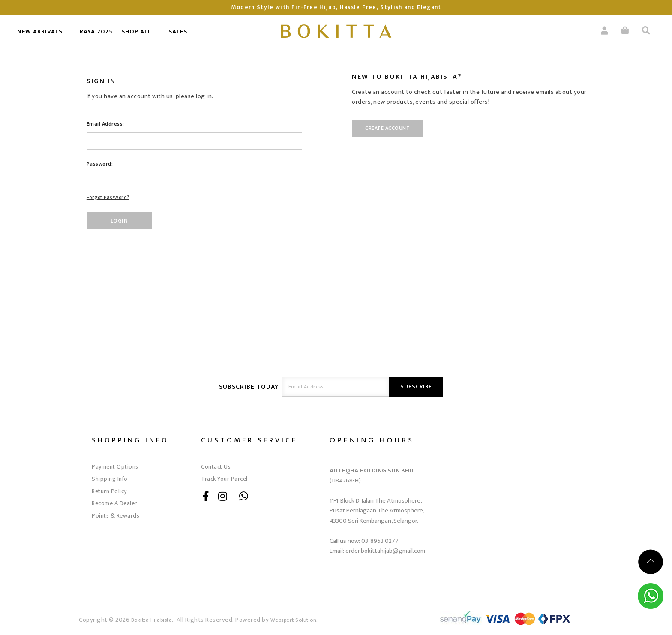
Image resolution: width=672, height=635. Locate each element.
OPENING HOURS (372, 440)
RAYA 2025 (96, 32)
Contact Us (216, 467)
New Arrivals (40, 32)
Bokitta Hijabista (152, 620)
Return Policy (109, 491)
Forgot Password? (108, 197)
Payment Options (115, 467)
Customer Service (249, 440)
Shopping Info (130, 440)
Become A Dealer (114, 503)
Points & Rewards (115, 516)
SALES (178, 32)
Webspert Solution (294, 620)
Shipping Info (110, 479)
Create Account (387, 128)
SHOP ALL (136, 32)
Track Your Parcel (224, 479)
